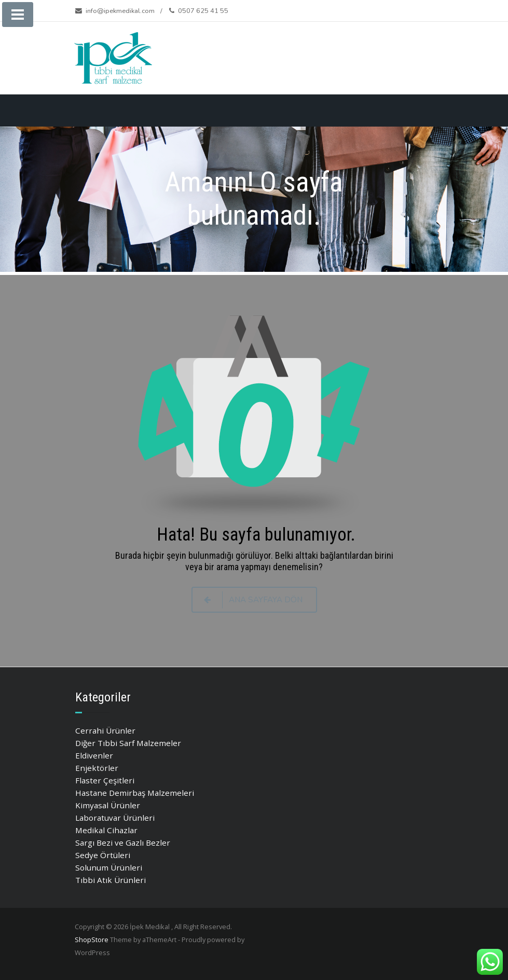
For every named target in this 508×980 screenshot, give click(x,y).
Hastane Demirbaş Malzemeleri (135, 793)
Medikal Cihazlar (106, 830)
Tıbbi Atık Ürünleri (111, 880)
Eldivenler (94, 755)
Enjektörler (97, 768)
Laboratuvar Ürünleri (115, 818)
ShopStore (92, 940)
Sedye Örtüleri (103, 855)
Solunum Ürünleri (109, 867)
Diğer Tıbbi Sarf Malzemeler (128, 743)
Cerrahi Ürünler (105, 730)
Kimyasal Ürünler (108, 805)
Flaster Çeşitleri (105, 780)
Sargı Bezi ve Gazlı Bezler (123, 843)
